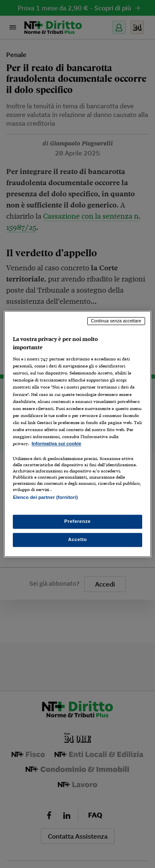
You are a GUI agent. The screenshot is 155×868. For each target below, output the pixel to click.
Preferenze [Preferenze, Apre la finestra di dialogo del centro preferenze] (78, 522)
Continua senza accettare (116, 321)
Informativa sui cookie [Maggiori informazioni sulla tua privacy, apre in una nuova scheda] (56, 444)
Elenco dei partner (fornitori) (45, 497)
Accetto (78, 540)
